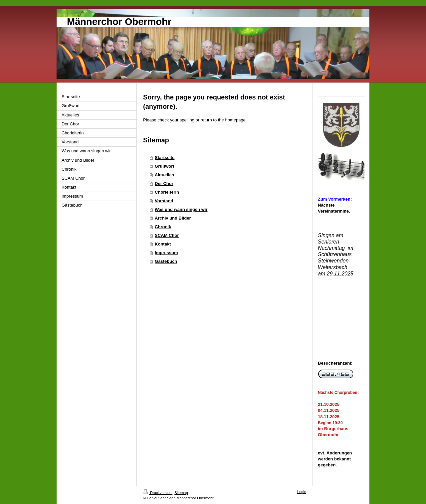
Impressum (166, 253)
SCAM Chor (167, 235)
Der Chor (164, 183)
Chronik (163, 227)
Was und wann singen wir (181, 209)
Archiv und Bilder (173, 218)
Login (302, 492)
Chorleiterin (167, 192)
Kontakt (163, 244)
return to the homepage (223, 120)
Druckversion (158, 493)
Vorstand (164, 201)
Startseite (165, 158)
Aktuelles (164, 175)
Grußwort (165, 166)
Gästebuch (166, 261)
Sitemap (181, 493)
